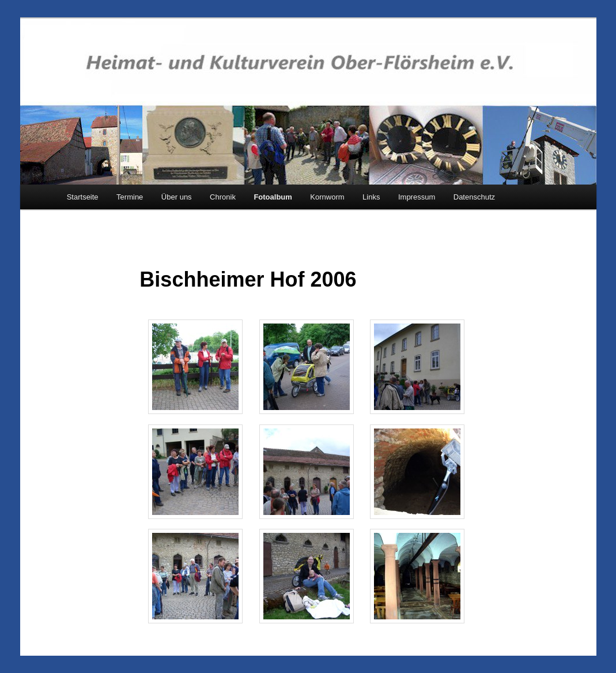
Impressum (417, 197)
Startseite (83, 197)
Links (371, 197)
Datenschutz (474, 197)
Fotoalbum (273, 197)
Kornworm (327, 197)
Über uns (177, 197)
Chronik (223, 197)
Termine (130, 197)
